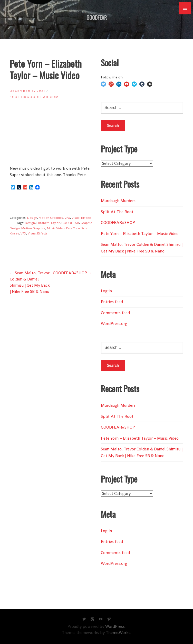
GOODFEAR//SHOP (73, 273)
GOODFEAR (97, 17)
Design (32, 218)
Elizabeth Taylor (48, 223)
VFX (67, 218)
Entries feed (112, 302)
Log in (106, 291)
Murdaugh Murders (118, 201)
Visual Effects (81, 218)
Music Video (56, 228)
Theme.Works (118, 633)
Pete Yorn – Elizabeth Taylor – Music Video (140, 234)
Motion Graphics (51, 218)
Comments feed (115, 313)
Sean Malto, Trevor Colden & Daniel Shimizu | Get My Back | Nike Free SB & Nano (142, 248)
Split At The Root (117, 212)
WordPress (115, 626)
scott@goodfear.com (34, 97)
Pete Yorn (73, 228)
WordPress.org (114, 324)
